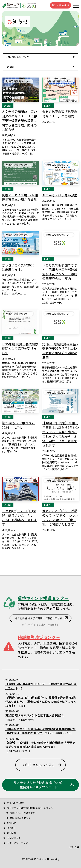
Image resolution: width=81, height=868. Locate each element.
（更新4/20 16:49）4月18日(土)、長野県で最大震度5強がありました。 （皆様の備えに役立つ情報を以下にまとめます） (41, 702)
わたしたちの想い (16, 803)
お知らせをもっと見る (39, 765)
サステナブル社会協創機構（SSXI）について (30, 808)
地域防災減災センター (21, 818)
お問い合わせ (63, 5)
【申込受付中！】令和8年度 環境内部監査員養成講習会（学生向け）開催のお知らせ (40, 731)
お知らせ (12, 823)
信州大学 (74, 847)
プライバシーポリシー (19, 843)
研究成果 (12, 833)
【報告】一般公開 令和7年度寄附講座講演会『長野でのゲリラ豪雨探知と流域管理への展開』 (40, 745)
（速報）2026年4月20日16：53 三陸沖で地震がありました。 (41, 686)
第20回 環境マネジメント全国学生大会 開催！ (34, 715)
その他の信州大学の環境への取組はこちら (39, 618)
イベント (12, 828)
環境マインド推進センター (24, 813)
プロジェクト (14, 838)
